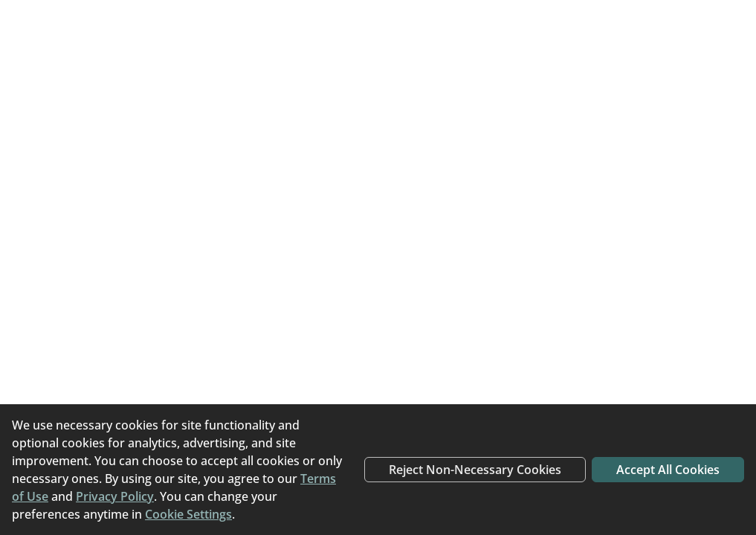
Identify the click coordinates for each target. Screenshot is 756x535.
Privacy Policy (115, 496)
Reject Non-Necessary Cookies (475, 470)
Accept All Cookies (668, 470)
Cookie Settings (188, 514)
